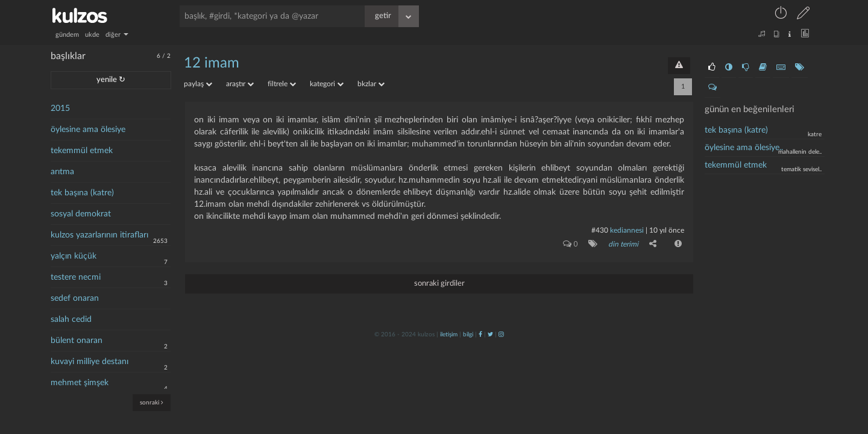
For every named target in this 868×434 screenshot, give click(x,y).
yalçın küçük (74, 256)
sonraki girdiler (439, 284)
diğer (117, 35)
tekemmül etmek (82, 151)
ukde (92, 35)
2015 (60, 108)
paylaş (198, 84)
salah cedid (71, 319)
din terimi (623, 244)
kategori (327, 84)
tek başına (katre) (82, 193)
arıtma (62, 172)
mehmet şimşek (80, 383)
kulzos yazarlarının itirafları (99, 235)
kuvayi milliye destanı (90, 362)
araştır (240, 84)
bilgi (468, 335)
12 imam (212, 63)
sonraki (152, 402)
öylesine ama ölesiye (88, 130)
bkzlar (371, 84)
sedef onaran (75, 298)
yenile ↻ (111, 80)
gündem (67, 35)
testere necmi (76, 277)
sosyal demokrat (81, 214)
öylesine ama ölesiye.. (744, 148)
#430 (600, 230)
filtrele (282, 84)
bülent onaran (77, 341)
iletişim (449, 335)
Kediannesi (627, 230)
